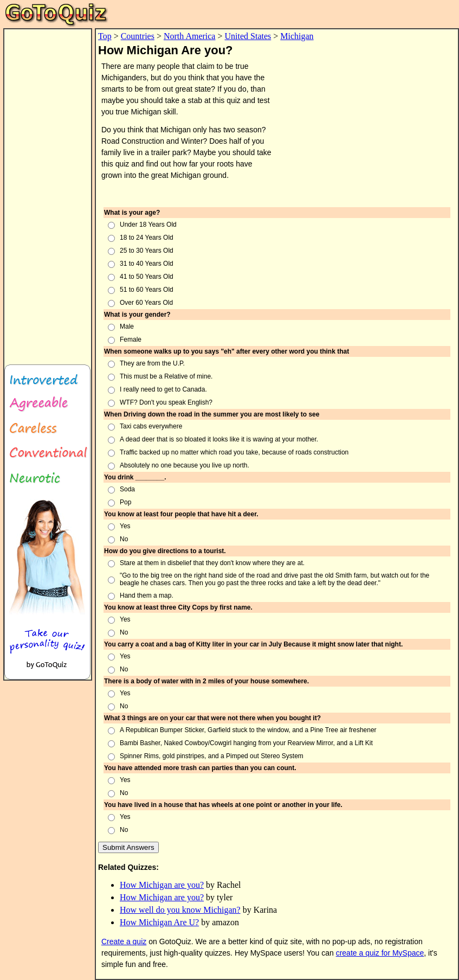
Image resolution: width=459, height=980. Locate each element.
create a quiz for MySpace (380, 953)
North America (190, 36)
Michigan (297, 36)
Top (105, 36)
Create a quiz (124, 941)
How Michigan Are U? (159, 922)
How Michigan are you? (162, 885)
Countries (138, 36)
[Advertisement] (48, 192)
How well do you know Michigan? (180, 910)
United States (248, 36)
